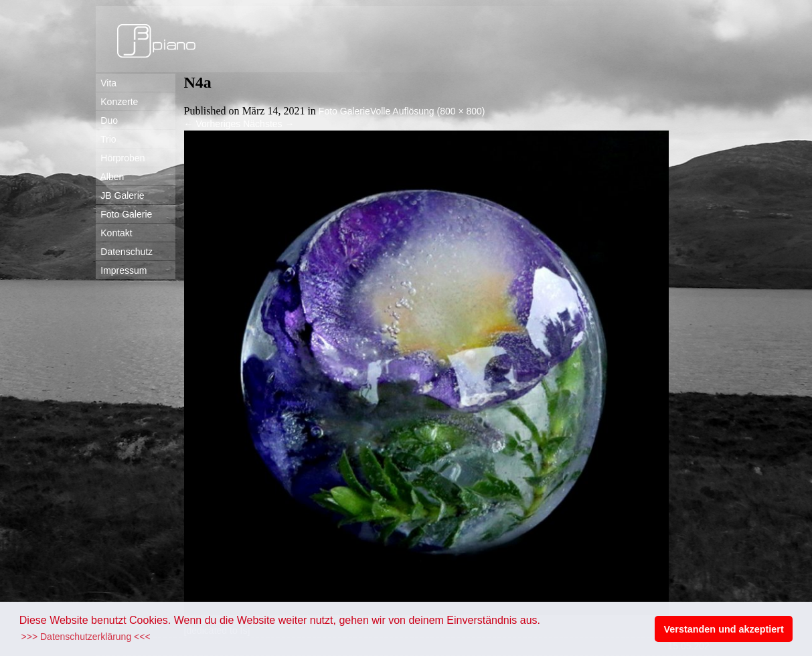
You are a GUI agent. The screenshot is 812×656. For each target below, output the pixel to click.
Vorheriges (213, 124)
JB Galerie (120, 195)
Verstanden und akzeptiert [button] (724, 629)
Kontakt (114, 233)
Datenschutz (125, 252)
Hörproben (120, 158)
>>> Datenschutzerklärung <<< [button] (86, 637)
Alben (110, 177)
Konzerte (117, 102)
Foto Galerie (124, 214)
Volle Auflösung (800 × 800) (428, 111)
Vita (106, 83)
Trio (106, 139)
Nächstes (268, 124)
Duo (107, 120)
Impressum (121, 270)
